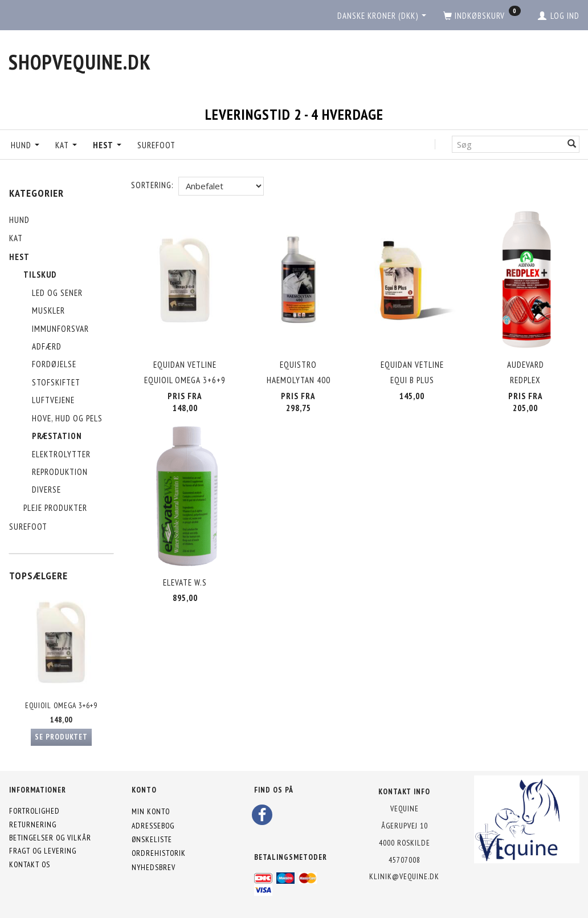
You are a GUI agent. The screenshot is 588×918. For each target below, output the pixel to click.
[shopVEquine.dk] (80, 62)
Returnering (33, 824)
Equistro (298, 365)
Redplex (525, 380)
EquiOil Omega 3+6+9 (61, 705)
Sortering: (152, 185)
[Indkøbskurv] (482, 16)
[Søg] (572, 144)
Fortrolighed (34, 811)
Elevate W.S (185, 582)
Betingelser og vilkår (50, 838)
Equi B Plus (412, 380)
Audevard (526, 365)
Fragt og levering (43, 851)
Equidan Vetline (185, 365)
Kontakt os (30, 864)
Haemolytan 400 (299, 380)
